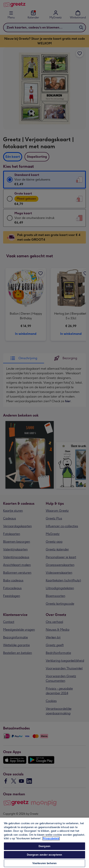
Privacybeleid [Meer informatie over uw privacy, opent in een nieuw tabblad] (51, 838)
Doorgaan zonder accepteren (44, 855)
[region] (44, 843)
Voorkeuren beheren (44, 863)
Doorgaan (44, 846)
